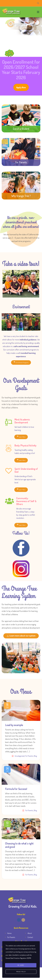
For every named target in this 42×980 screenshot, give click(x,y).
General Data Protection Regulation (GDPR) (18, 958)
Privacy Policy (21, 972)
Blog (35, 756)
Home (9, 933)
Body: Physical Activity (26, 445)
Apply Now (21, 87)
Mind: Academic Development (22, 421)
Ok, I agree (21, 965)
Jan (7, 706)
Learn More (21, 437)
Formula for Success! (16, 789)
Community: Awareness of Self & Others (26, 501)
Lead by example (14, 725)
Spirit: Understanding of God (26, 470)
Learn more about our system (21, 636)
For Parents (29, 756)
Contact (30, 937)
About (30, 933)
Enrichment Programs (21, 362)
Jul (7, 770)
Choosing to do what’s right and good (19, 845)
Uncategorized (20, 756)
